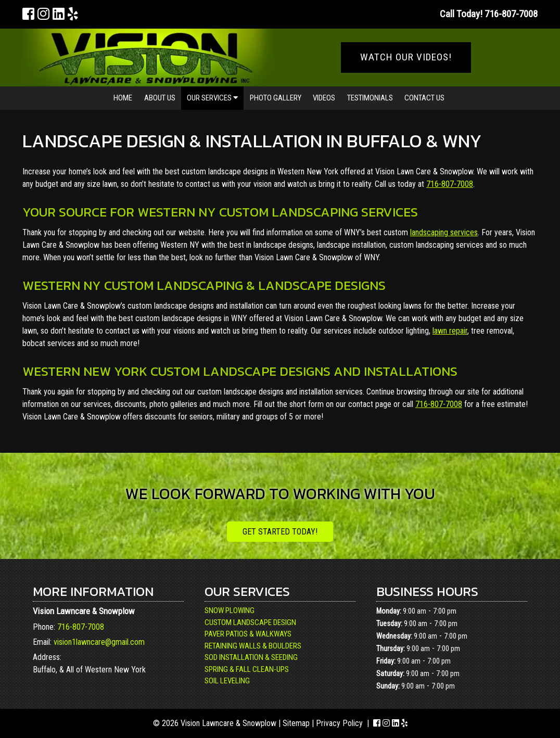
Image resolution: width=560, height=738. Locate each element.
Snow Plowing (230, 610)
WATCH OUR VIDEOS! (406, 57)
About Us (160, 98)
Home (123, 98)
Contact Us (424, 98)
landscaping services (444, 232)
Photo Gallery (276, 98)
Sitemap (296, 723)
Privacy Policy (339, 723)
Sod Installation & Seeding (251, 657)
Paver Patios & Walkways (248, 634)
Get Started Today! (280, 532)
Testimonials (370, 98)
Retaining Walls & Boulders (253, 646)
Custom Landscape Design (250, 622)
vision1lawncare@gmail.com (99, 642)
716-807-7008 (450, 184)
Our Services (212, 98)
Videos (324, 98)
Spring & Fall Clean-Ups (247, 669)
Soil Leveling (227, 681)
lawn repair (450, 331)
